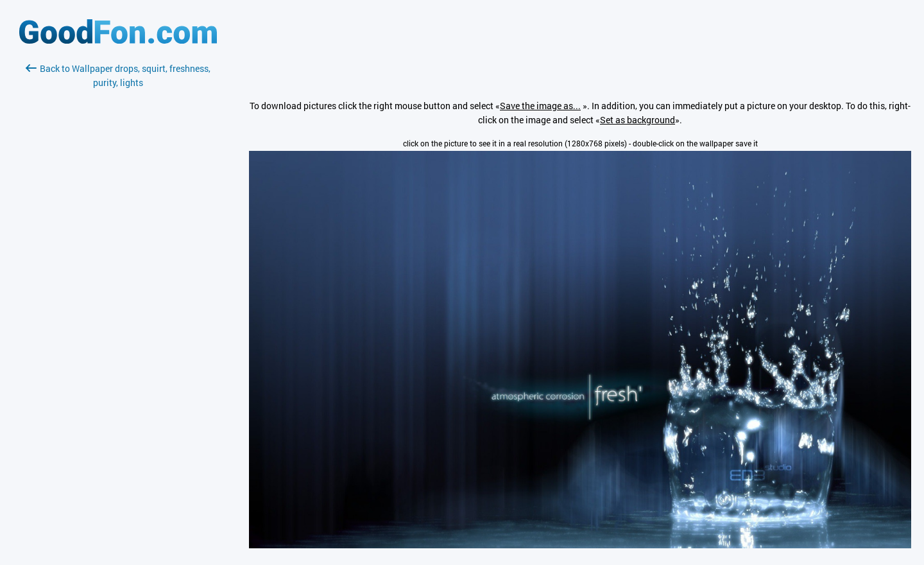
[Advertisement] (118, 242)
